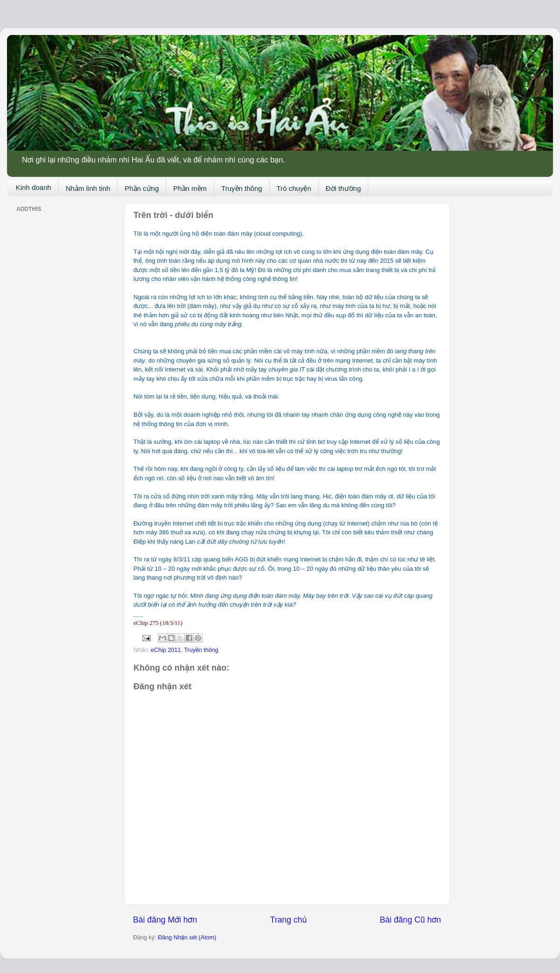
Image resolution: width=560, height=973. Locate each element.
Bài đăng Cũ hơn (410, 920)
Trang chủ (288, 920)
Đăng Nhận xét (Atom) (187, 938)
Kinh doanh (34, 187)
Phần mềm (190, 188)
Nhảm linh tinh (88, 188)
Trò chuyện (294, 188)
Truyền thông (242, 188)
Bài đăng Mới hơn (165, 920)
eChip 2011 (166, 650)
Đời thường (343, 188)
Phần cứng (142, 188)
